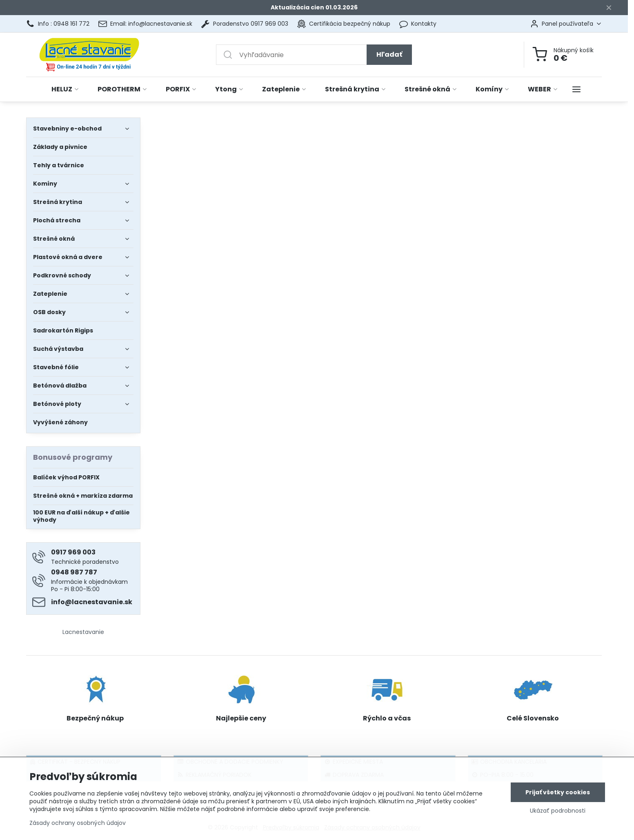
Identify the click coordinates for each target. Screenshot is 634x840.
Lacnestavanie (83, 632)
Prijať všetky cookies (558, 793)
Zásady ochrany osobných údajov (78, 823)
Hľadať (389, 54)
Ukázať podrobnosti (558, 811)
